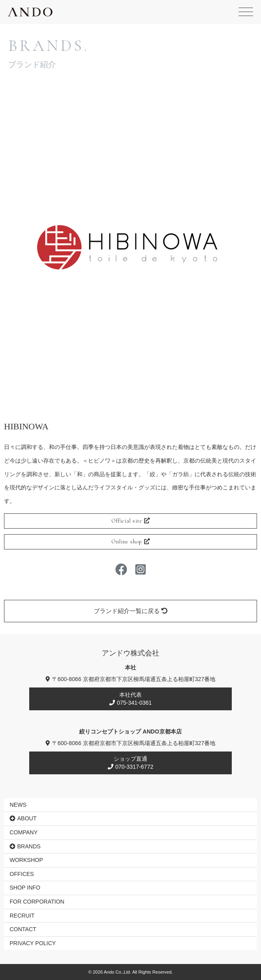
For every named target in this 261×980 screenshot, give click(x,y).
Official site (131, 521)
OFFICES (22, 874)
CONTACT (23, 929)
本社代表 (130, 699)
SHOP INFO (25, 888)
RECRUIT (22, 916)
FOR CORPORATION (37, 902)
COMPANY (24, 832)
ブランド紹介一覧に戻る (130, 611)
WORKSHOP (26, 860)
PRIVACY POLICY (33, 943)
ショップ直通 (130, 763)
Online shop (131, 542)
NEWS (18, 805)
